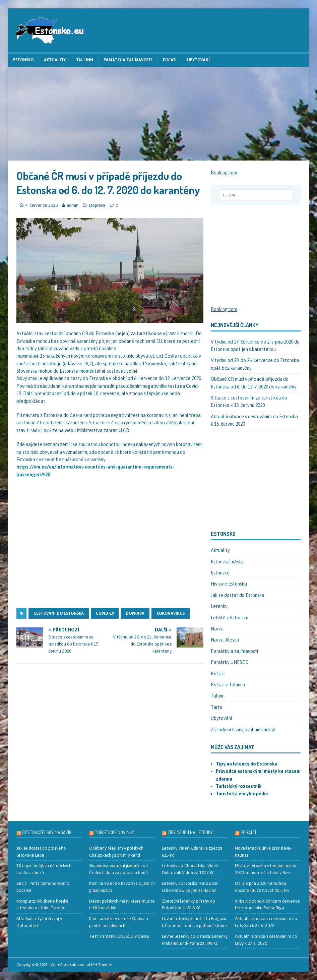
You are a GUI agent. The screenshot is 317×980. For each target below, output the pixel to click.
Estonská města (227, 562)
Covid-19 (105, 613)
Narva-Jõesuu (225, 640)
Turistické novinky (114, 832)
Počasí (170, 60)
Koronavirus (171, 613)
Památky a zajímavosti (128, 60)
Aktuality (55, 60)
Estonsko (23, 60)
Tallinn (85, 60)
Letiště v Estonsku (230, 618)
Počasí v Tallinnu (228, 685)
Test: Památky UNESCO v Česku (119, 936)
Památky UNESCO (230, 662)
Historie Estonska (229, 584)
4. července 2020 (41, 205)
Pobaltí (248, 832)
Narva (217, 629)
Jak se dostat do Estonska (238, 595)
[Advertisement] (159, 114)
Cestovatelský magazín (47, 832)
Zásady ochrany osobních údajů (243, 730)
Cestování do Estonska (59, 613)
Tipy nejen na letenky (190, 832)
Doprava (97, 205)
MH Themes (102, 965)
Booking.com (224, 173)
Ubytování (198, 60)
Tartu (216, 707)
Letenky (219, 606)
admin (73, 205)
